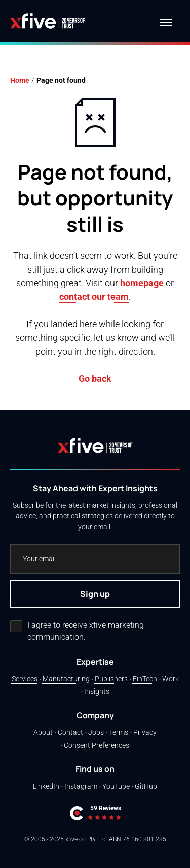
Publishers (111, 679)
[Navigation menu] (166, 22)
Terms (119, 732)
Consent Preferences (97, 745)
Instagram (81, 786)
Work (170, 679)
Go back (95, 379)
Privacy (145, 732)
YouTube (116, 786)
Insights (97, 691)
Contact (70, 732)
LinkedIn (46, 786)
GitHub (146, 786)
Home (20, 80)
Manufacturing (66, 679)
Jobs (96, 732)
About (43, 732)
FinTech (145, 679)
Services (25, 679)
